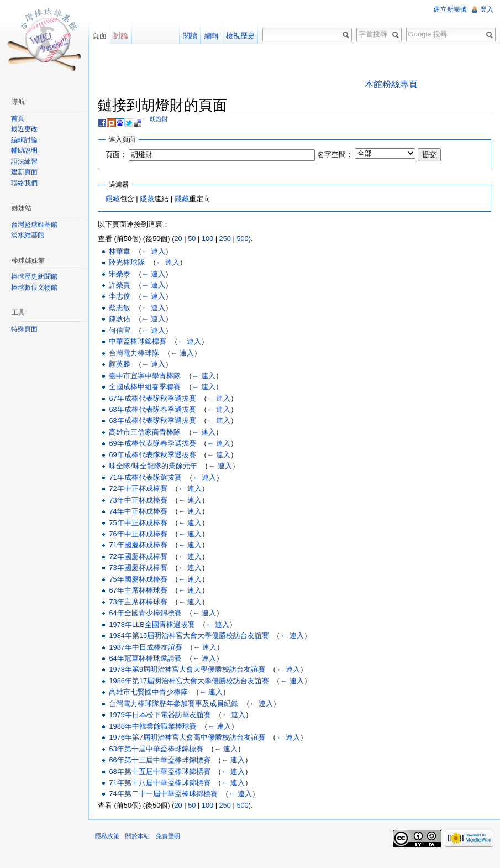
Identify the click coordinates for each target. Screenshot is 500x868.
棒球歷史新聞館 (34, 276)
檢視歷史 (240, 36)
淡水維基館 (28, 235)
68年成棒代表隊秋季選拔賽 (152, 420)
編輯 (212, 36)
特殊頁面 (24, 329)
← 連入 (154, 251)
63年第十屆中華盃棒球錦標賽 (156, 749)
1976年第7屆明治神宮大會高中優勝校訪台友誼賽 (187, 737)
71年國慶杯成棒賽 (138, 545)
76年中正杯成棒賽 (138, 534)
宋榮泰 (120, 274)
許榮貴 (120, 285)
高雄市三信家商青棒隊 (145, 432)
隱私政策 (107, 836)
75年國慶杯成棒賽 (138, 579)
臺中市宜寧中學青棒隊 (145, 376)
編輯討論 (24, 140)
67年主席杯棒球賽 (138, 590)
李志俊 (120, 296)
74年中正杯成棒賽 (138, 511)
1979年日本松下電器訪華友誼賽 (160, 715)
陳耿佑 (120, 319)
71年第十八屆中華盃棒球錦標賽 (159, 783)
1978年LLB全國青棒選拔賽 (152, 624)
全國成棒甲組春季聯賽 (145, 387)
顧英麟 (120, 364)
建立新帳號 (450, 9)
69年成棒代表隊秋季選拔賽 (152, 455)
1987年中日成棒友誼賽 (145, 647)
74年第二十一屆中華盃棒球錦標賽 (163, 794)
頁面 (99, 36)
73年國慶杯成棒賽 (138, 568)
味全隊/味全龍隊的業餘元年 (153, 466)
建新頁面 (24, 172)
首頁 (18, 118)
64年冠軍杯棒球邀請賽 (145, 658)
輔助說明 (24, 150)
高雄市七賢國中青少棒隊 (148, 692)
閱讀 (190, 36)
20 (178, 239)
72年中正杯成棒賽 (138, 488)
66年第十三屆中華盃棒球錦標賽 (159, 760)
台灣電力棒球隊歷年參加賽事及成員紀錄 (173, 704)
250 (225, 239)
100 (207, 239)
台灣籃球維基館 (34, 224)
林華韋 (120, 251)
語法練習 (24, 161)
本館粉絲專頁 (391, 84)
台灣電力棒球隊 (134, 353)
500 (242, 239)
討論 (121, 36)
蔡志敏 (120, 308)
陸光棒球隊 (127, 262)
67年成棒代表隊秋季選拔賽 (152, 398)
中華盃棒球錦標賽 (138, 341)
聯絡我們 (24, 183)
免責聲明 (168, 836)
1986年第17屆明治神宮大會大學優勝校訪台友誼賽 (189, 681)
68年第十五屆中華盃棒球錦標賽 (159, 772)
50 (192, 239)
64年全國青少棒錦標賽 (145, 613)
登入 (487, 9)
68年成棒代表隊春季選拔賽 (152, 409)
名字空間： (335, 155)
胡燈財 (159, 119)
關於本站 (138, 836)
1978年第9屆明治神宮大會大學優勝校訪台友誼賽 (187, 669)
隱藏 (113, 199)
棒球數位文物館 (34, 287)
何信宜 (120, 330)
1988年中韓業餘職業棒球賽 (152, 726)
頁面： (116, 155)
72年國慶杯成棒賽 (138, 556)
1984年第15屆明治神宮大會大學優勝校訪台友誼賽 (189, 636)
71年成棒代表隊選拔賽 (145, 477)
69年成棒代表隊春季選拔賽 (152, 443)
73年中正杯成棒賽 (138, 500)
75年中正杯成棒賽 (138, 523)
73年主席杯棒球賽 (138, 602)
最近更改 (24, 129)
